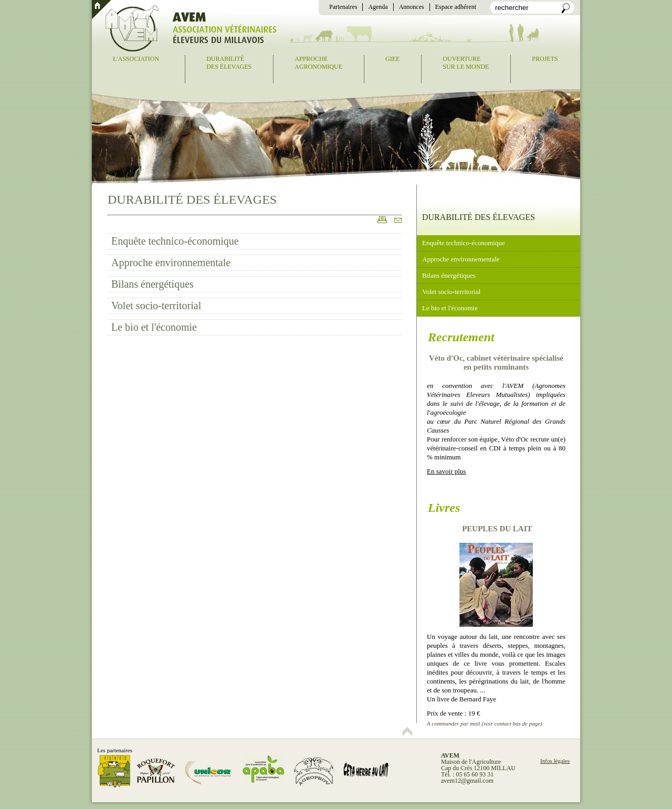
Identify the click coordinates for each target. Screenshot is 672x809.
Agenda (378, 7)
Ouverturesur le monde (466, 63)
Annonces (412, 7)
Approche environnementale (171, 262)
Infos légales (555, 761)
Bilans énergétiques (153, 284)
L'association (136, 59)
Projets (545, 59)
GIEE (392, 59)
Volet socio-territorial (156, 306)
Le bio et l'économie (154, 327)
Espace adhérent (456, 7)
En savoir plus (446, 471)
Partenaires (343, 7)
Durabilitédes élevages (229, 63)
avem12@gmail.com (467, 781)
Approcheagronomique (318, 63)
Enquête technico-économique (175, 241)
